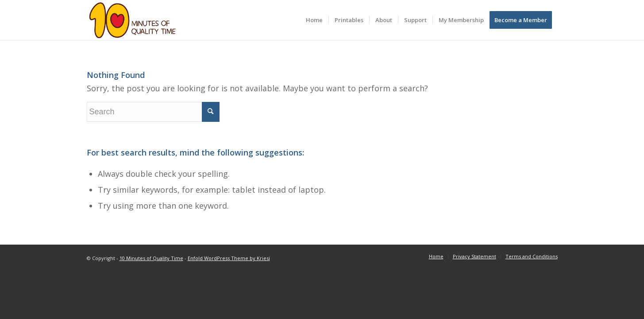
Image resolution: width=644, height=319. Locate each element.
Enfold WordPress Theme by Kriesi (229, 258)
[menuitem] (314, 20)
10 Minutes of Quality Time (151, 258)
